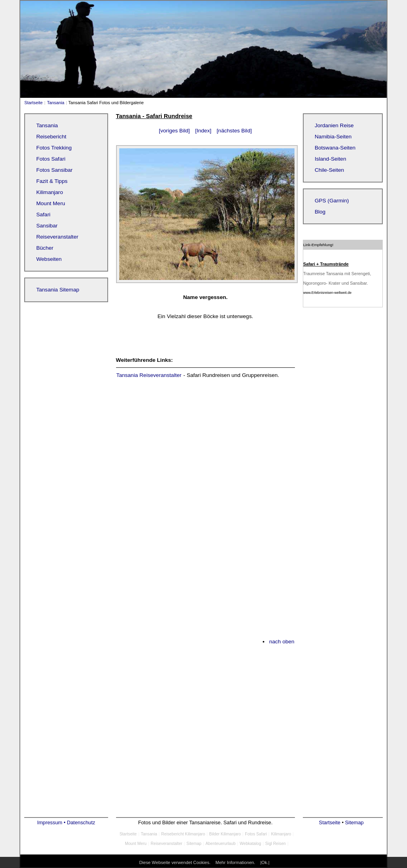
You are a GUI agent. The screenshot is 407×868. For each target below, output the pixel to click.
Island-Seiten (330, 159)
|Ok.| (265, 862)
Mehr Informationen (235, 862)
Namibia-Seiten (333, 137)
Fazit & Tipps (52, 181)
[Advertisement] (205, 445)
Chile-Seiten (329, 170)
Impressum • (52, 822)
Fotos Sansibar (54, 170)
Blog (320, 212)
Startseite (32, 103)
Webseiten (49, 259)
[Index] (203, 131)
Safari (43, 215)
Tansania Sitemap (58, 290)
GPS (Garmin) (332, 201)
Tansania (56, 103)
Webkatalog (250, 844)
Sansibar (47, 226)
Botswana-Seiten (335, 148)
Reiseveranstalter (57, 237)
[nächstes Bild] (234, 131)
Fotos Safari (51, 159)
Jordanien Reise (334, 125)
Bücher (45, 248)
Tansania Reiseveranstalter (149, 375)
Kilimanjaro (49, 192)
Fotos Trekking (54, 148)
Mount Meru (51, 203)
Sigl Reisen (275, 844)
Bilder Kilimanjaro (225, 834)
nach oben (282, 642)
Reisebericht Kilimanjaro (183, 834)
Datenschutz (81, 822)
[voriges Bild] (174, 131)
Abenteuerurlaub (221, 844)
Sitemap (194, 844)
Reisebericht (51, 137)
